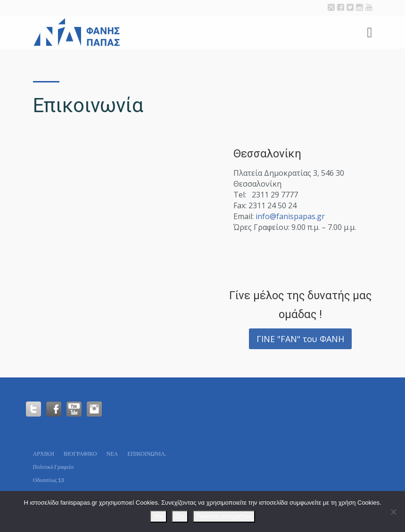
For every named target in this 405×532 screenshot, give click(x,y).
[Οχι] (393, 512)
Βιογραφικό (80, 454)
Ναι (158, 516)
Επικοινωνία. (147, 454)
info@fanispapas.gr (290, 216)
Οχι (180, 516)
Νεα (112, 454)
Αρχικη (44, 454)
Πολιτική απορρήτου (224, 516)
